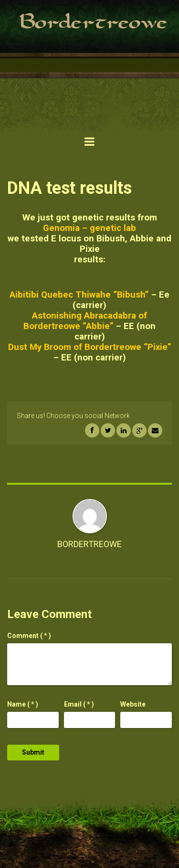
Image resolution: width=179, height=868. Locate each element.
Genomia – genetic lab (89, 228)
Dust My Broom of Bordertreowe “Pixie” (90, 347)
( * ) (29, 636)
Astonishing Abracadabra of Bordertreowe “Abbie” (85, 321)
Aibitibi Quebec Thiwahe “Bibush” (79, 295)
